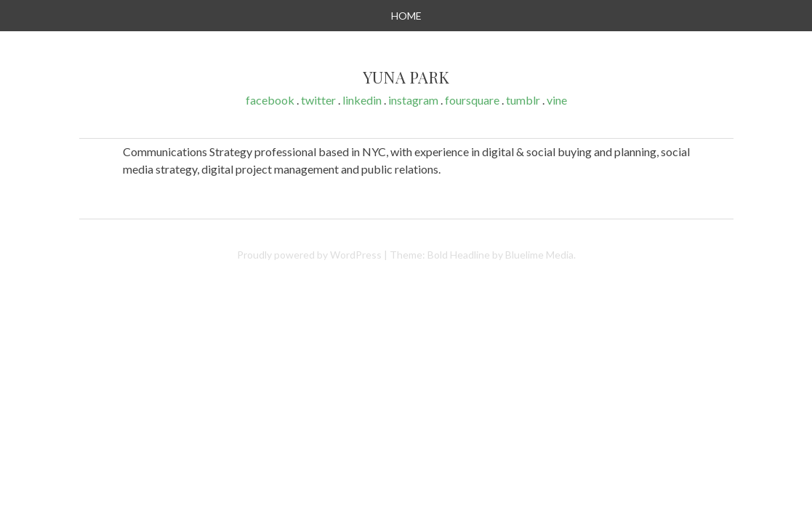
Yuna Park (406, 78)
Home (406, 16)
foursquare (472, 100)
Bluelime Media (539, 255)
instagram (413, 100)
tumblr (523, 100)
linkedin (362, 100)
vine (557, 100)
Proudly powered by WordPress (309, 255)
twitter (318, 100)
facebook (270, 100)
